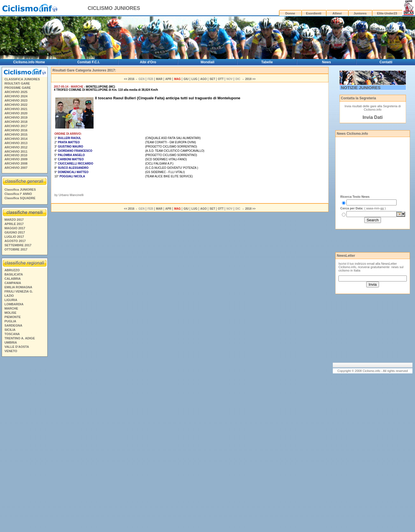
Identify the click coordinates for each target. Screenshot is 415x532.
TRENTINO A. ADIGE (20, 338)
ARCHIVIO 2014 (16, 139)
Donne (290, 13)
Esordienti (314, 13)
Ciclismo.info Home (29, 62)
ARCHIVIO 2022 (16, 105)
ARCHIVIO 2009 (16, 159)
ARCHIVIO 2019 (16, 117)
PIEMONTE (13, 317)
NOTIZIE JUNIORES (361, 88)
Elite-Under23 (387, 13)
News (326, 62)
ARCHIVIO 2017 (16, 126)
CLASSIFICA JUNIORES (22, 79)
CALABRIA (13, 279)
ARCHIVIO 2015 (16, 134)
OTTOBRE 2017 (16, 249)
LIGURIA (11, 300)
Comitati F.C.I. (89, 62)
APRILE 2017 (14, 224)
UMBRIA (11, 342)
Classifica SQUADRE (20, 198)
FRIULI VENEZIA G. (19, 291)
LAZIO (9, 296)
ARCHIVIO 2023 (16, 100)
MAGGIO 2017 (15, 228)
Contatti (386, 62)
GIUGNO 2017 (15, 232)
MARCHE (11, 308)
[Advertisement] (24, 445)
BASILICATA (14, 274)
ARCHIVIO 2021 (16, 109)
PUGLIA (10, 321)
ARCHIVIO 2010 (16, 155)
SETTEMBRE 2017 (18, 245)
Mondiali (208, 62)
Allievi (337, 13)
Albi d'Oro (148, 62)
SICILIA (10, 330)
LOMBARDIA (14, 304)
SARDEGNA (13, 325)
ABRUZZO (12, 270)
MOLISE (10, 313)
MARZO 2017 (14, 220)
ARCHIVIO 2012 (16, 147)
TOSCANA (12, 334)
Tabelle (267, 62)
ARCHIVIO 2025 (16, 92)
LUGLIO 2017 (14, 237)
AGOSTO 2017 (15, 241)
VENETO (11, 351)
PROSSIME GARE (18, 88)
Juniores (360, 13)
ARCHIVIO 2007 (16, 168)
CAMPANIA (13, 283)
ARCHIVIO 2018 (16, 122)
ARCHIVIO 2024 (16, 96)
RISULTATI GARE (17, 83)
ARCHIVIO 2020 (16, 113)
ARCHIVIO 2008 (16, 163)
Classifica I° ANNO (18, 194)
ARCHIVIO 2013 (16, 143)
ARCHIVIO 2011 (16, 152)
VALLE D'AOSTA (17, 347)
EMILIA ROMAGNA (18, 287)
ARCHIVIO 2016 (16, 130)
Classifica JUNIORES (20, 190)
